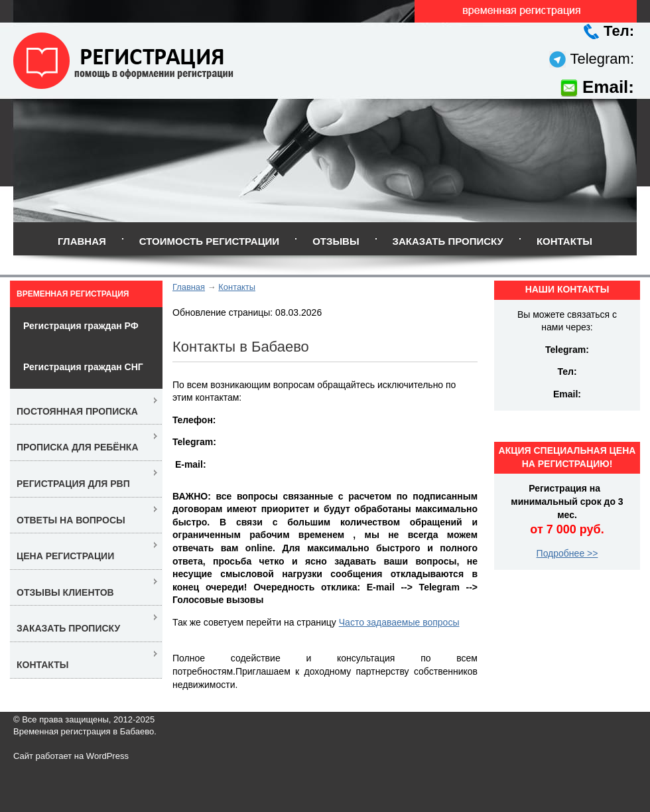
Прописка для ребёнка (78, 447)
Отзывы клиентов (65, 592)
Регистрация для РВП (73, 484)
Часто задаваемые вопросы (399, 622)
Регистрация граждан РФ (81, 326)
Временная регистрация (73, 294)
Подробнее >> (567, 553)
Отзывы (336, 241)
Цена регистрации (65, 556)
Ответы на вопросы (71, 520)
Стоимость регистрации (209, 241)
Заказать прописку (448, 241)
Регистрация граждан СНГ (83, 367)
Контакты (564, 241)
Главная (82, 241)
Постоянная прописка (77, 411)
